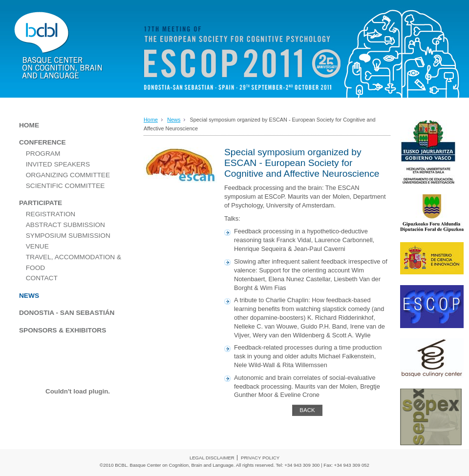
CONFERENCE (43, 142)
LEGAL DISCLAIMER (212, 458)
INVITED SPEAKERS (58, 164)
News (174, 120)
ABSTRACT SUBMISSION (65, 225)
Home (151, 120)
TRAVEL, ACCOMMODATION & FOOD (74, 262)
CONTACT (42, 278)
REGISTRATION (51, 214)
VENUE (37, 246)
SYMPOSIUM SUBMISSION (68, 236)
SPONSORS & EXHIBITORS (63, 330)
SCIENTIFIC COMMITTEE (65, 186)
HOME (29, 125)
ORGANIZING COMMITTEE (68, 175)
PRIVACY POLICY (260, 458)
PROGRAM (43, 154)
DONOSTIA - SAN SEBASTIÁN (67, 313)
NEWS (29, 296)
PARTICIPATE (41, 203)
